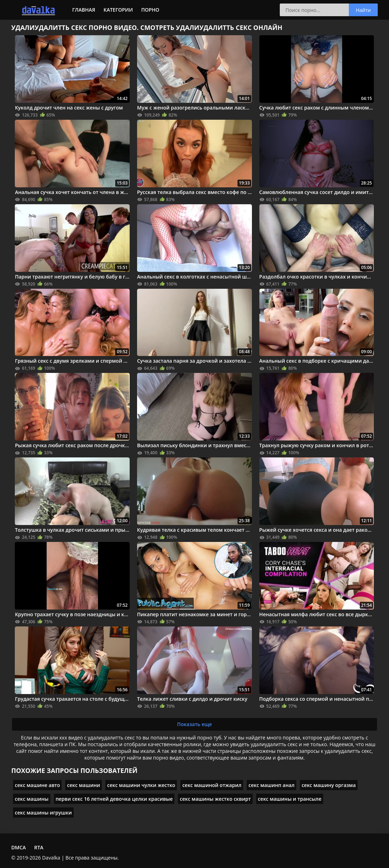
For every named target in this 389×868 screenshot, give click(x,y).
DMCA (18, 847)
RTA (39, 847)
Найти (363, 10)
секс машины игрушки (43, 813)
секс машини (84, 785)
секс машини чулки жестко (141, 785)
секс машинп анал (271, 785)
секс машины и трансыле (290, 799)
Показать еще (195, 724)
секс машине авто (37, 785)
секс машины (32, 799)
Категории (118, 10)
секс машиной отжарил (212, 785)
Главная (84, 10)
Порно (150, 10)
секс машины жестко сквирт (215, 799)
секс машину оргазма (329, 785)
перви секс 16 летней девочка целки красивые (114, 799)
